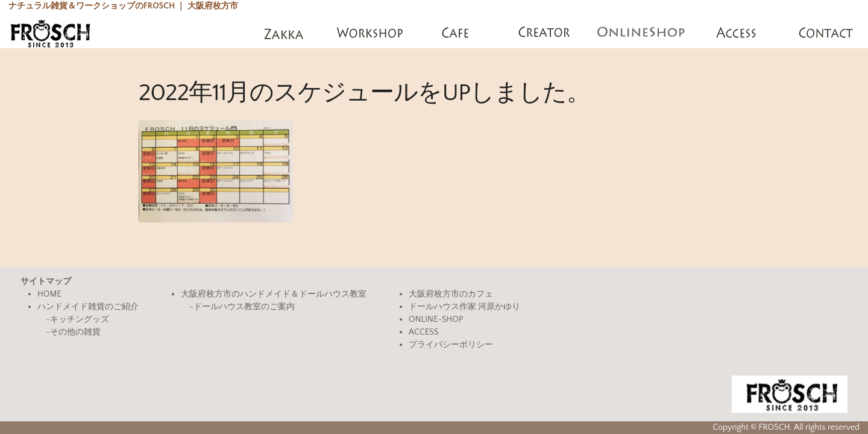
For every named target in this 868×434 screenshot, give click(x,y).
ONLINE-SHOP (436, 319)
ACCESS (423, 332)
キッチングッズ (80, 319)
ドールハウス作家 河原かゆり (464, 307)
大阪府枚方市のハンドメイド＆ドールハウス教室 (274, 294)
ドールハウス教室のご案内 (244, 307)
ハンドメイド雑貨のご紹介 (88, 307)
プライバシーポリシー (451, 345)
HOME (49, 294)
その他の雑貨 (75, 332)
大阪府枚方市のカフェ (451, 294)
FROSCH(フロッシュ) (50, 33)
